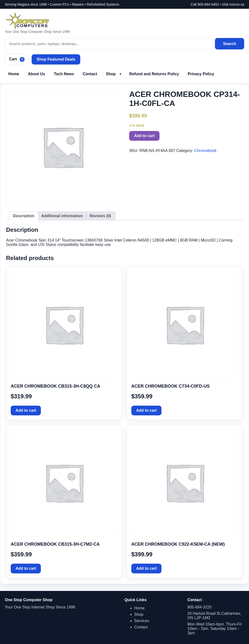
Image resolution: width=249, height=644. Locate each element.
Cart (17, 59)
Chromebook (205, 151)
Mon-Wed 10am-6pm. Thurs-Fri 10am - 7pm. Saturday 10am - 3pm (215, 629)
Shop (111, 74)
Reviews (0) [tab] (100, 216)
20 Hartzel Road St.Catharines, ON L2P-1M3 (214, 616)
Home (14, 74)
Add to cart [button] (26, 410)
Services (142, 621)
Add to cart (144, 136)
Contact (90, 74)
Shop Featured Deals (56, 59)
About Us (36, 74)
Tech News (64, 74)
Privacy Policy (201, 74)
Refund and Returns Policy (154, 74)
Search (229, 44)
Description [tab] (24, 216)
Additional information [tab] (62, 216)
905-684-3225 (200, 607)
